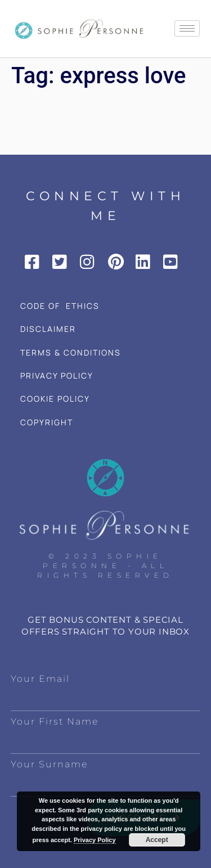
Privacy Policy (95, 840)
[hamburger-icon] (187, 28)
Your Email (40, 679)
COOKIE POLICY (55, 399)
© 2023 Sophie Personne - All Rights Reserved (105, 566)
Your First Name (55, 721)
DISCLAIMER (48, 329)
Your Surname (49, 764)
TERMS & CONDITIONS (71, 352)
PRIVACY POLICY (57, 375)
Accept (157, 840)
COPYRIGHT (47, 422)
